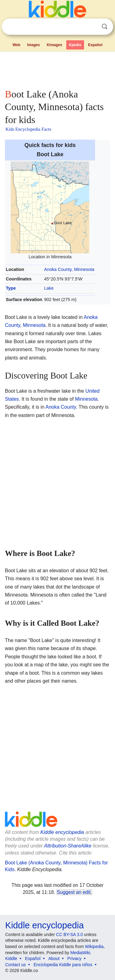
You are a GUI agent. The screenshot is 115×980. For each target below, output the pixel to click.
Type (11, 288)
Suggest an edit (74, 892)
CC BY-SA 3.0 (69, 934)
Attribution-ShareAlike (68, 846)
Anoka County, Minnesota (69, 269)
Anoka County (61, 407)
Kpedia (75, 45)
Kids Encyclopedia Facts (28, 129)
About (54, 958)
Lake (49, 288)
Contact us (15, 965)
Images (34, 45)
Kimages (54, 45)
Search (105, 27)
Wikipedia (94, 946)
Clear (92, 27)
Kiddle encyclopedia (62, 832)
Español (95, 45)
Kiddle (11, 958)
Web (16, 45)
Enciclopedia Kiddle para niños (63, 965)
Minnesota (86, 399)
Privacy (75, 958)
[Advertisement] (57, 69)
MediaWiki (80, 953)
